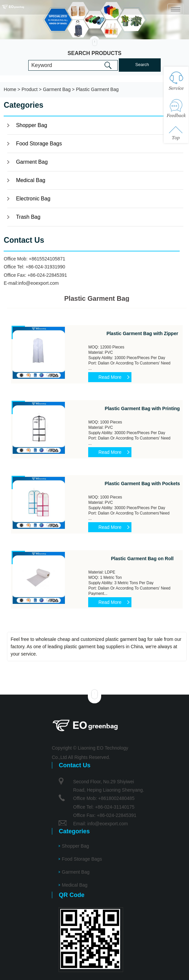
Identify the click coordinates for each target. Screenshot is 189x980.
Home (10, 89)
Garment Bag (57, 89)
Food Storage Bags (39, 144)
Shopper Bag (31, 125)
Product (30, 89)
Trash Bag (28, 217)
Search (142, 65)
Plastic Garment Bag (97, 89)
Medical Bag (31, 180)
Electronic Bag (33, 199)
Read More (110, 377)
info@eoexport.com (39, 283)
